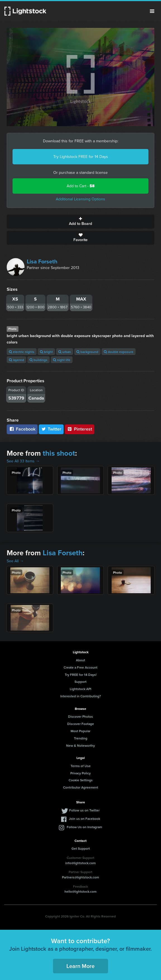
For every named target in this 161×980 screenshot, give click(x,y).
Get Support (81, 848)
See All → (15, 561)
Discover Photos (80, 716)
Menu (152, 11)
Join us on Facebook (85, 819)
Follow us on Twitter (84, 810)
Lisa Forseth (42, 261)
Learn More (80, 966)
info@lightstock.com (80, 863)
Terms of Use (81, 766)
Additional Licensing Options (80, 199)
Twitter (51, 429)
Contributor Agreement (81, 787)
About (80, 660)
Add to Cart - (81, 186)
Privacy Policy (80, 773)
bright (46, 352)
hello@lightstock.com (80, 891)
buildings (39, 360)
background (87, 352)
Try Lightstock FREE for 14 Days (81, 157)
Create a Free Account (80, 667)
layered (16, 360)
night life (62, 360)
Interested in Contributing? (81, 696)
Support (80, 682)
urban (65, 352)
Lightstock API (80, 689)
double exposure (119, 352)
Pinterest (80, 429)
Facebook (22, 429)
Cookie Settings (81, 780)
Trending (81, 738)
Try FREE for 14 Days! (81, 675)
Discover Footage (81, 724)
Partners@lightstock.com (80, 877)
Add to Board (80, 222)
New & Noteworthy (80, 745)
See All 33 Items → (23, 461)
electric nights (22, 352)
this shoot (59, 453)
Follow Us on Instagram (84, 827)
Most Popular (80, 731)
